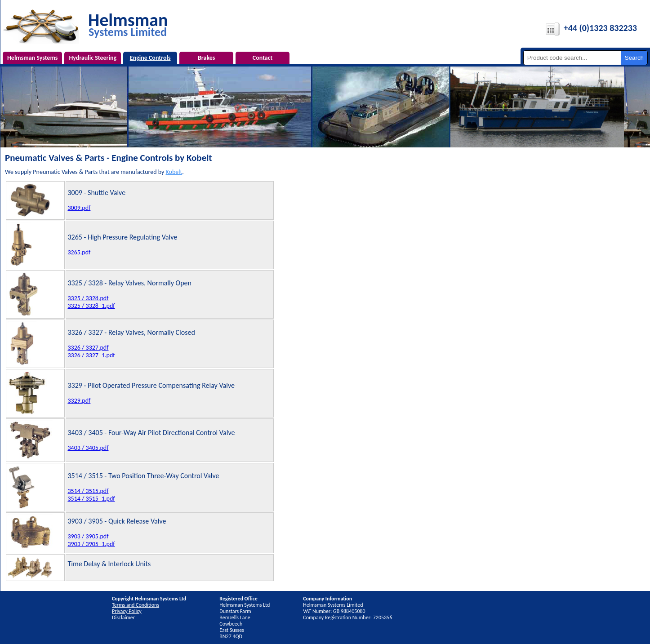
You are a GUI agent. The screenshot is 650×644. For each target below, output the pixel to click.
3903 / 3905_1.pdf (91, 544)
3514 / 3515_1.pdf (91, 499)
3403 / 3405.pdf (88, 448)
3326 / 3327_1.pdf (91, 355)
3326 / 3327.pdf (88, 348)
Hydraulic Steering (93, 58)
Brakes (206, 58)
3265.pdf (79, 252)
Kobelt (174, 172)
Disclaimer (123, 617)
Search (634, 58)
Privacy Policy (127, 611)
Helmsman (128, 24)
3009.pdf (79, 208)
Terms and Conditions (136, 605)
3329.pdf (79, 401)
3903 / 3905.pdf (88, 536)
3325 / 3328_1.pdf (91, 306)
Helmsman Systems (32, 58)
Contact (263, 58)
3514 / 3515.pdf (88, 491)
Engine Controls (150, 58)
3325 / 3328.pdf (88, 298)
